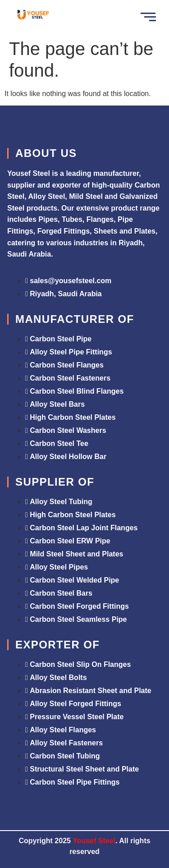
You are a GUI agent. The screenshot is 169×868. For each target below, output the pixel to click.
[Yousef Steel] (33, 16)
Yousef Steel (94, 841)
